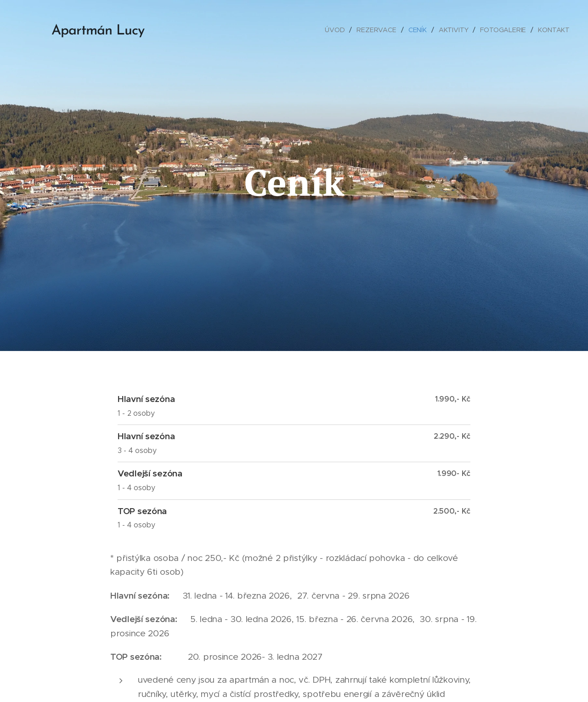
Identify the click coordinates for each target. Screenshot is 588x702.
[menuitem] (336, 30)
